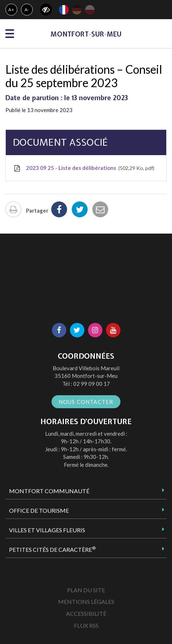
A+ (11, 10)
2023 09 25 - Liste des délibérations (84, 168)
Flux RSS (86, 625)
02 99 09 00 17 (92, 384)
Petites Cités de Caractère (52, 549)
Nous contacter (86, 402)
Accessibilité (86, 613)
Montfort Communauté (49, 491)
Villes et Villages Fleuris (47, 530)
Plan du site (86, 590)
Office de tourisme (39, 510)
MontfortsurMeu (86, 34)
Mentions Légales (86, 602)
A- (27, 10)
